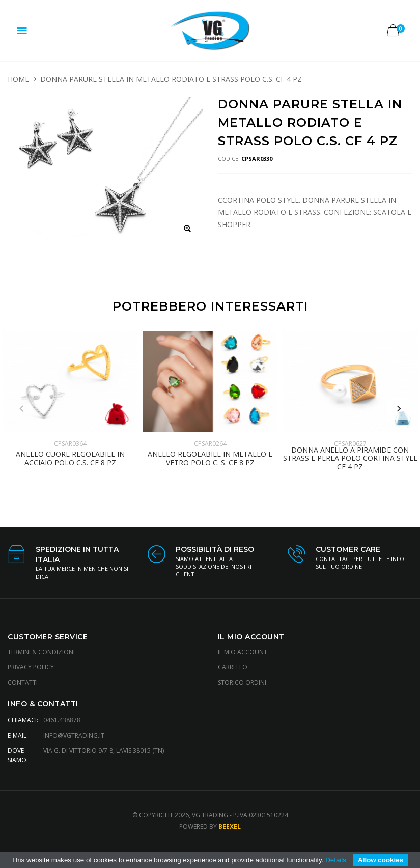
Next (399, 409)
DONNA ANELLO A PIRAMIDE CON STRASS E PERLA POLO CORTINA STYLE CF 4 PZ (350, 459)
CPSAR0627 (350, 444)
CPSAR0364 (70, 444)
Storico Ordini (242, 682)
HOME (18, 79)
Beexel (230, 827)
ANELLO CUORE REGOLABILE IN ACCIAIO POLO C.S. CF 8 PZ (70, 459)
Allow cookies (381, 860)
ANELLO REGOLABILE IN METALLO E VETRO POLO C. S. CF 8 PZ (210, 459)
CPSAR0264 (210, 444)
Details (336, 860)
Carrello (233, 667)
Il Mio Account (243, 652)
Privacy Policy (31, 667)
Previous (21, 409)
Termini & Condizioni (41, 652)
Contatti (23, 682)
